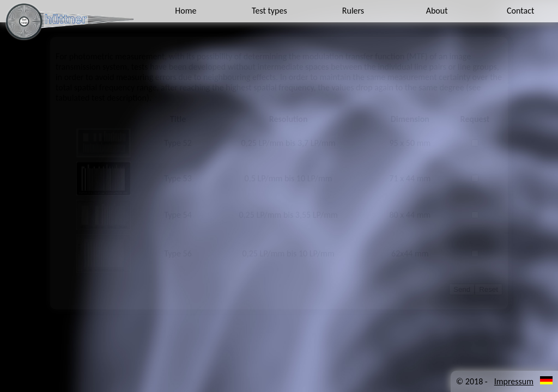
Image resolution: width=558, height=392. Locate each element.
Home (186, 11)
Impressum (514, 381)
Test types (269, 11)
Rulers (353, 11)
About (437, 11)
